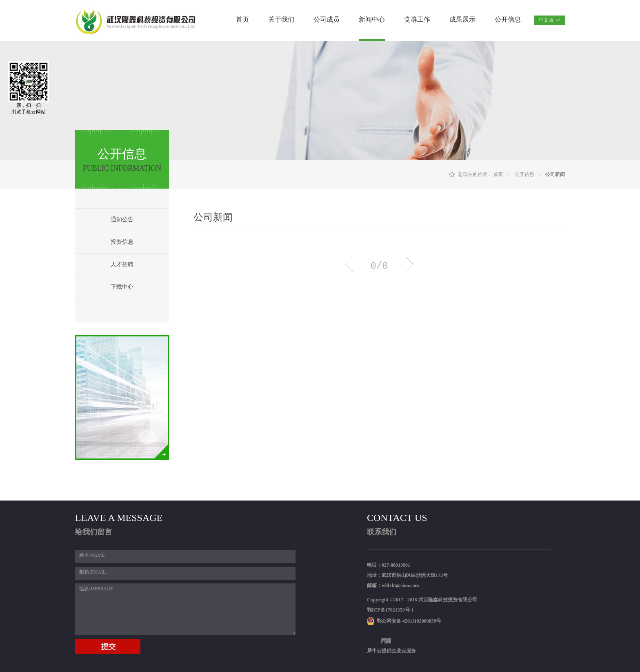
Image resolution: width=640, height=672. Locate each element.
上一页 (349, 264)
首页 (242, 19)
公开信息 (524, 174)
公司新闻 (555, 174)
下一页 (410, 264)
